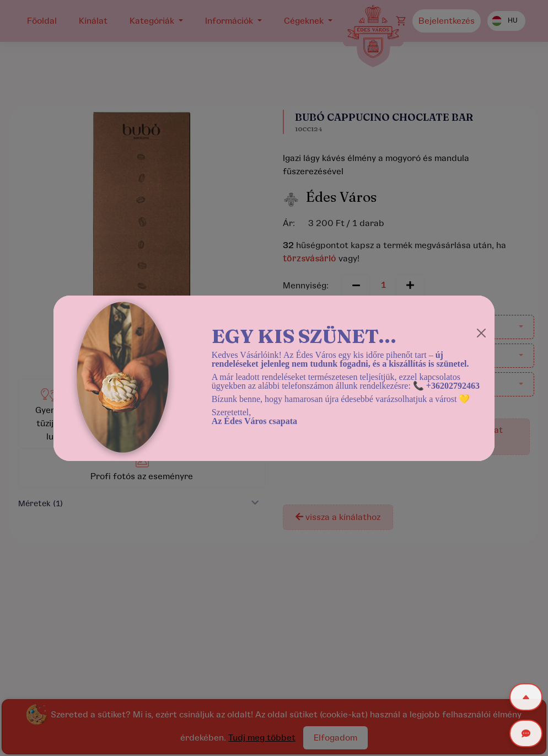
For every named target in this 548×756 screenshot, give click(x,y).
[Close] (481, 333)
